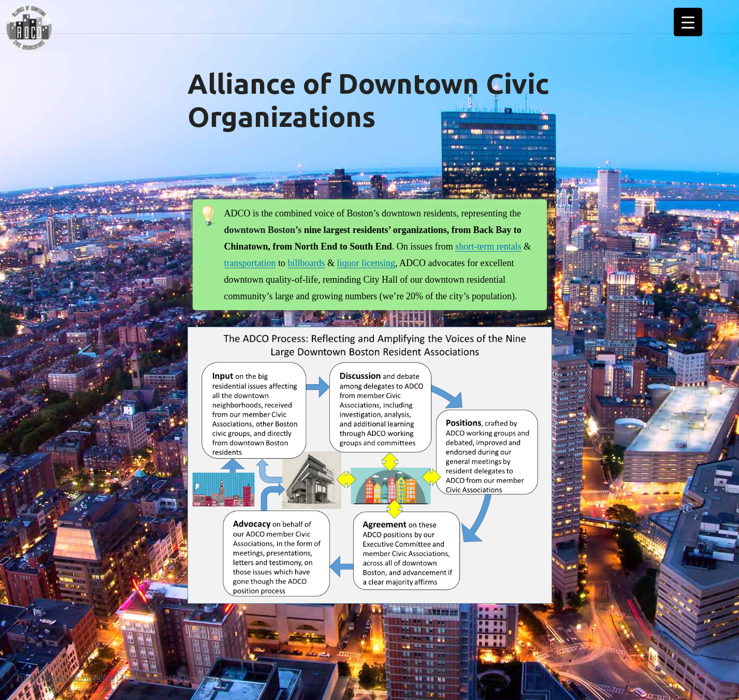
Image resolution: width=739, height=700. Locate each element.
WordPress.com (207, 677)
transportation (250, 263)
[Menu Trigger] (688, 22)
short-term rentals (488, 246)
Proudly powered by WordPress (66, 677)
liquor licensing (366, 263)
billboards (307, 263)
